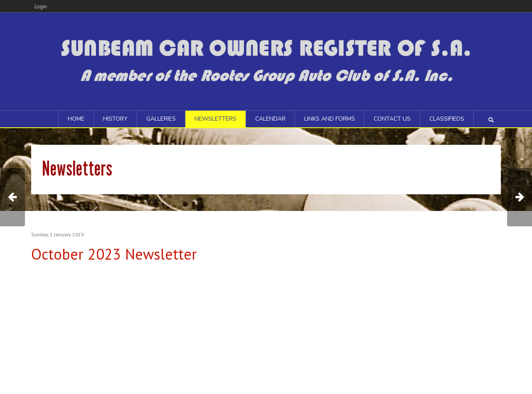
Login (41, 6)
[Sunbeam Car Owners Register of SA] (266, 60)
